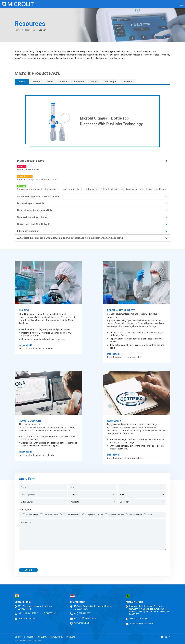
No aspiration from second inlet (35, 210)
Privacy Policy (59, 637)
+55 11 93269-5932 (139, 619)
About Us (44, 637)
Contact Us (30, 637)
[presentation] (43, 559)
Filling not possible (28, 231)
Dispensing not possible (31, 203)
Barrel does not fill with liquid (34, 224)
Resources (30, 30)
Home (17, 30)
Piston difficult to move (31, 161)
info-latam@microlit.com (142, 624)
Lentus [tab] (64, 82)
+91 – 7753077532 (47, 613)
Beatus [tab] (36, 82)
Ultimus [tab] (22, 82)
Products (74, 637)
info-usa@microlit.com (85, 618)
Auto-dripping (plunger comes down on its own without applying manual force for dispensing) (70, 238)
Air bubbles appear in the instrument (38, 197)
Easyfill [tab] (94, 82)
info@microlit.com (28, 618)
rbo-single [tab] (110, 82)
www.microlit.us (82, 623)
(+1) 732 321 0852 (83, 613)
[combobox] (121, 487)
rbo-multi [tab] (128, 82)
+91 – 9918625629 (28, 613)
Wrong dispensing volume (32, 217)
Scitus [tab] (50, 82)
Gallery (18, 637)
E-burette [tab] (79, 82)
